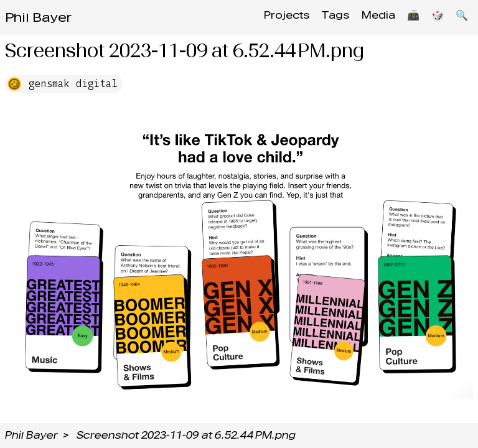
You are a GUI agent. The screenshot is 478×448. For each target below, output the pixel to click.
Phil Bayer (38, 17)
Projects (272, 17)
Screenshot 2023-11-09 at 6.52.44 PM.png (186, 435)
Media (369, 17)
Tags (323, 17)
